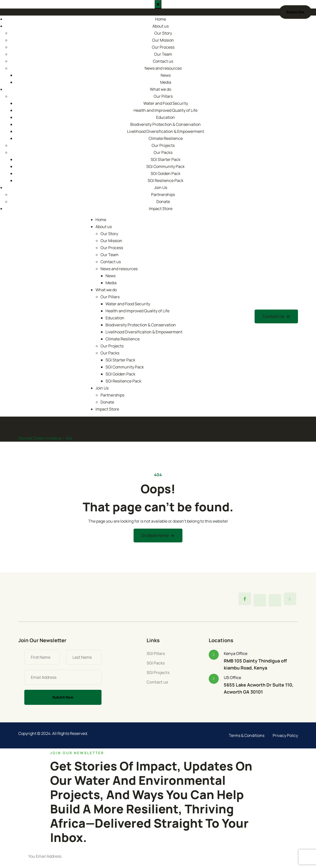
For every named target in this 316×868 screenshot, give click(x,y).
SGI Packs (156, 663)
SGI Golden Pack (166, 173)
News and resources (163, 68)
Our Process (163, 47)
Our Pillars (163, 96)
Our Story (163, 33)
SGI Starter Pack (166, 159)
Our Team (163, 54)
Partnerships (163, 195)
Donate (163, 202)
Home (161, 19)
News (166, 75)
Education (166, 117)
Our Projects (163, 145)
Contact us (163, 61)
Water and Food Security (166, 103)
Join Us (161, 187)
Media (166, 82)
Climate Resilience (166, 138)
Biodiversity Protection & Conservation (166, 124)
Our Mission (163, 40)
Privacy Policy (285, 735)
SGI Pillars (156, 653)
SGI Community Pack (166, 166)
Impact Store (161, 209)
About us (161, 26)
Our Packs (163, 152)
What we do (161, 89)
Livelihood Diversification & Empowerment (166, 131)
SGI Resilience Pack (166, 180)
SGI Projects (158, 672)
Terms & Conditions (247, 735)
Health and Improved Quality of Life (166, 110)
